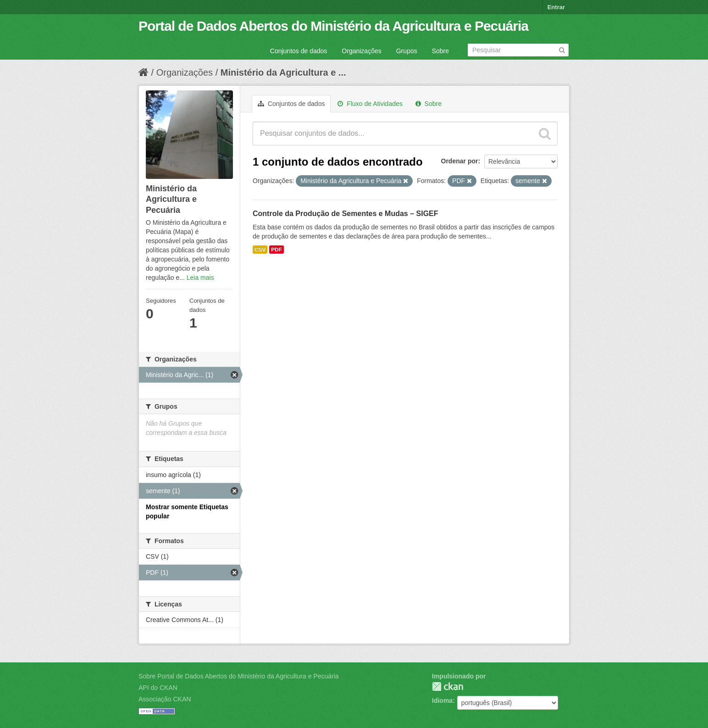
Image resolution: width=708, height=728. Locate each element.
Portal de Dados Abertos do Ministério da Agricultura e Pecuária (333, 26)
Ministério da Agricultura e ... (283, 72)
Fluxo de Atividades (370, 104)
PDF (277, 250)
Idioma (442, 700)
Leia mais (200, 278)
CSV (260, 250)
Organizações (361, 51)
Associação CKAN (165, 699)
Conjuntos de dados (299, 51)
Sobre (440, 51)
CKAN (448, 686)
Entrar (556, 7)
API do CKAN (158, 688)
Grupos (407, 51)
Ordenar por (460, 161)
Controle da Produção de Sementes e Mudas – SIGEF (346, 214)
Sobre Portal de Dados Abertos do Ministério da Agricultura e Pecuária (239, 676)
